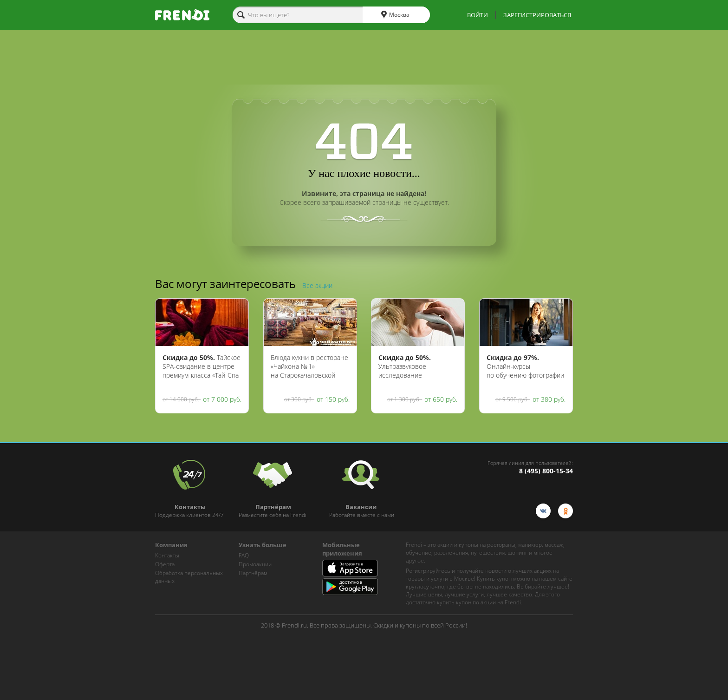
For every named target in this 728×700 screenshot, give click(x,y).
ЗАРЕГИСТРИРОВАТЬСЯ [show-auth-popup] (537, 15)
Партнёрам (253, 573)
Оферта (165, 564)
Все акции (317, 285)
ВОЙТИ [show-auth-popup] (478, 15)
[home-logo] (182, 15)
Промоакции (255, 564)
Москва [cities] (395, 15)
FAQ (244, 555)
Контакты (167, 555)
